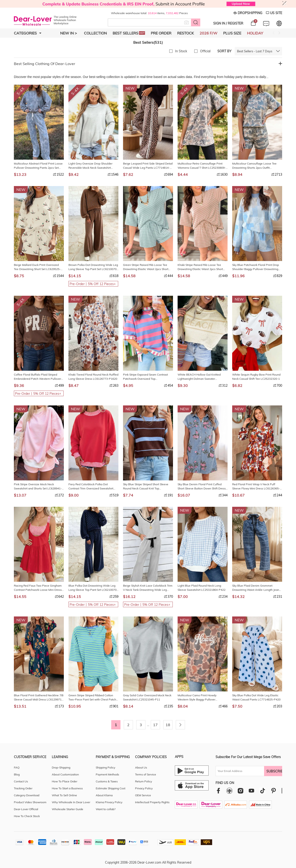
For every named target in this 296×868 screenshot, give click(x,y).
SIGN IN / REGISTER (228, 23)
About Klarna (104, 795)
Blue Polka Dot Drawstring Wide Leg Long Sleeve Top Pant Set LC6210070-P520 (93, 588)
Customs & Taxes (107, 781)
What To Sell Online (64, 795)
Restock (185, 33)
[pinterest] (273, 791)
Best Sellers (129, 33)
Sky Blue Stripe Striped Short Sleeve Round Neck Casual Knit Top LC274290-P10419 (146, 487)
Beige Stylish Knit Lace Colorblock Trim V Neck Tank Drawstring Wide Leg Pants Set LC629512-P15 (148, 588)
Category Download (27, 795)
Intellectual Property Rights (152, 802)
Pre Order (161, 33)
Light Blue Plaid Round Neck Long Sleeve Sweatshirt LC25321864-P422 (202, 588)
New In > (69, 33)
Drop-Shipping (61, 767)
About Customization (65, 774)
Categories (28, 33)
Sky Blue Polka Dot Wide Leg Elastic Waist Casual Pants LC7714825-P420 (256, 697)
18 (168, 725)
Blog (17, 774)
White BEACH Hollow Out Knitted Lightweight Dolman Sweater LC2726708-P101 (199, 377)
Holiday (255, 33)
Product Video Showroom (30, 802)
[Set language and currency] (279, 23)
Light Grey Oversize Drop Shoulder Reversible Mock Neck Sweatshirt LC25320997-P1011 (90, 166)
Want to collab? (106, 809)
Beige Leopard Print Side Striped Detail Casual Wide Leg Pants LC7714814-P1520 (148, 166)
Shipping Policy (105, 767)
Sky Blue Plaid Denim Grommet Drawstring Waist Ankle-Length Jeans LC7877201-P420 (256, 588)
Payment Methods (107, 774)
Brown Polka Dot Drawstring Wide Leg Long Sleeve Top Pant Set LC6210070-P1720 (93, 267)
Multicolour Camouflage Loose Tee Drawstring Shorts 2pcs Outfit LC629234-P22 (254, 166)
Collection (95, 33)
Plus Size (232, 33)
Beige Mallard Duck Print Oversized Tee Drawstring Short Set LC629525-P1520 (37, 267)
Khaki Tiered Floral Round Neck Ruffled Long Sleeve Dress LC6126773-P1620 (93, 377)
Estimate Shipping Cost (111, 788)
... (148, 725)
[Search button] (196, 22)
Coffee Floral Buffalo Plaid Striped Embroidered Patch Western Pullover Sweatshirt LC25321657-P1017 (37, 377)
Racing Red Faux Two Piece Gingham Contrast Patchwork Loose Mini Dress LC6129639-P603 (38, 588)
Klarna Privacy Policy (109, 802)
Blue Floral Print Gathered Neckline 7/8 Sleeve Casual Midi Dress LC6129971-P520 (39, 698)
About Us (141, 767)
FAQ (17, 767)
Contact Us (21, 781)
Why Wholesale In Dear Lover (71, 802)
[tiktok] (262, 791)
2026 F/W (208, 33)
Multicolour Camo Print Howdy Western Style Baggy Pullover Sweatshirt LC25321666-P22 (197, 698)
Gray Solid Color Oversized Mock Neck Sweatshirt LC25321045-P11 (147, 697)
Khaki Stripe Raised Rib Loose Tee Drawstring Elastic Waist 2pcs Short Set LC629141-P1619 (200, 267)
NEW (130, 88)
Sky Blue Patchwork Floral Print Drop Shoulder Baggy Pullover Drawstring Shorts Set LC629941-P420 (256, 267)
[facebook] (218, 791)
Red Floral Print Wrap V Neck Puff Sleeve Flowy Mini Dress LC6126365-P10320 (256, 487)
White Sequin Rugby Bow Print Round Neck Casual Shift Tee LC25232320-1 (256, 377)
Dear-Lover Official (26, 809)
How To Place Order (65, 781)
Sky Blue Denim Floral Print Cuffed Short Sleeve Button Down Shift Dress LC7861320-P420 (202, 487)
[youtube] (251, 791)
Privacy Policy (144, 788)
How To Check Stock (27, 816)
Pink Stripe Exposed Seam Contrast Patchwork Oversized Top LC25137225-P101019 (145, 377)
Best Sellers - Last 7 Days (255, 51)
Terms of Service (146, 774)
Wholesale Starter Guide (68, 809)
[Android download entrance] (192, 771)
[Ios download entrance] (192, 785)
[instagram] (240, 791)
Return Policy (143, 781)
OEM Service (143, 795)
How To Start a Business (67, 788)
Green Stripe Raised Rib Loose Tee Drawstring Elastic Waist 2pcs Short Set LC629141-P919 (146, 267)
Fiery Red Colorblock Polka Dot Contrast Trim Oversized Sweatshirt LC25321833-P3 (91, 487)
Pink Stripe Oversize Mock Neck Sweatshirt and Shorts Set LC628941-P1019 (38, 487)
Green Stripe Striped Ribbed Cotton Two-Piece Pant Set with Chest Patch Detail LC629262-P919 (92, 698)
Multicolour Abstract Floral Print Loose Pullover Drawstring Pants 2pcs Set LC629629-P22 (38, 166)
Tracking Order (23, 788)
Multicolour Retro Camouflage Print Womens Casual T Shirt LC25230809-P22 (202, 166)
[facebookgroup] (229, 791)
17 (155, 725)
